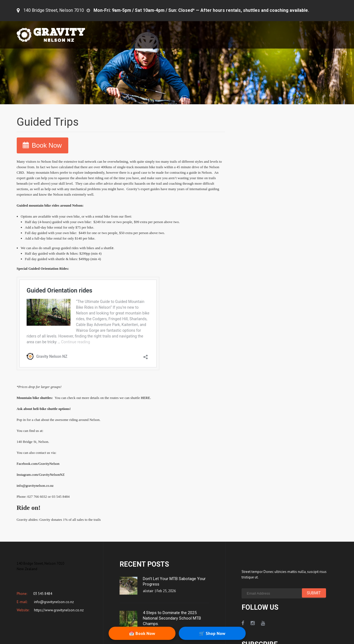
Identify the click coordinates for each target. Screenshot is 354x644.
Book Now (47, 145)
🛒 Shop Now (212, 633)
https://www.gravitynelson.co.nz (58, 610)
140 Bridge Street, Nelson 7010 (54, 10)
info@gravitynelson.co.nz (35, 486)
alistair (148, 591)
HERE (145, 398)
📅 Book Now (142, 633)
